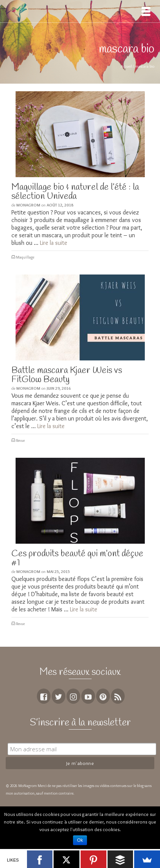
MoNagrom (28, 205)
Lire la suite (54, 243)
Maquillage (25, 257)
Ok (80, 840)
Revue (20, 440)
